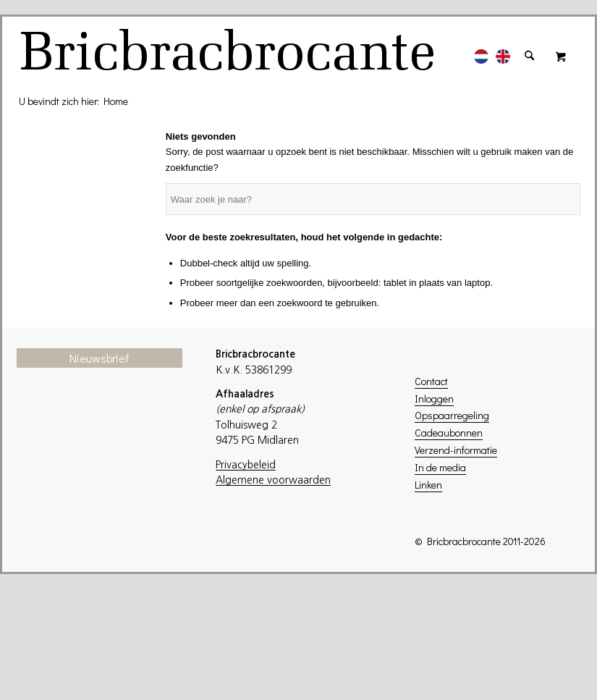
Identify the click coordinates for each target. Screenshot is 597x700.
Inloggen (434, 399)
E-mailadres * (73, 469)
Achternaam (70, 561)
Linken (428, 485)
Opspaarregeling (452, 415)
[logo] (229, 56)
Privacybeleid (246, 465)
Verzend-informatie (456, 450)
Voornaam (65, 516)
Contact (431, 381)
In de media (440, 467)
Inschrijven (107, 619)
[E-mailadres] (107, 492)
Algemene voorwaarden (273, 480)
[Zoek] (529, 49)
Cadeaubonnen (449, 433)
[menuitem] (481, 49)
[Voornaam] (107, 537)
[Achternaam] (107, 583)
